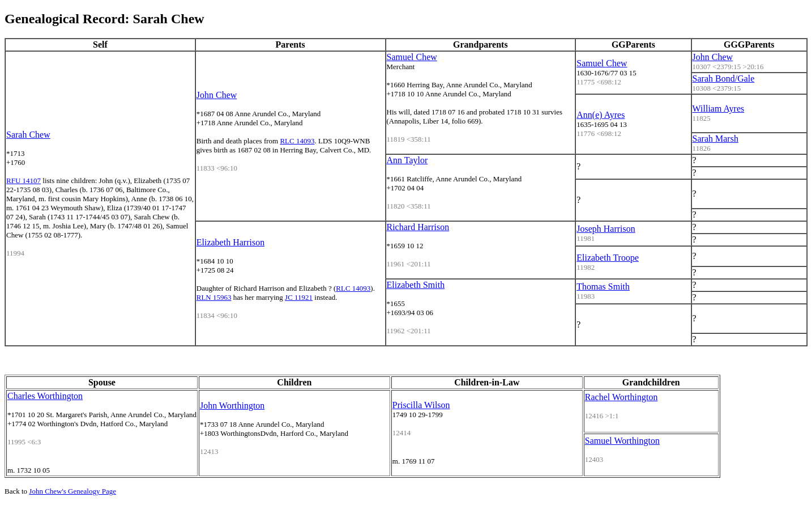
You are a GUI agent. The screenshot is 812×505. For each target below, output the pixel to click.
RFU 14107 (23, 181)
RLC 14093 (297, 141)
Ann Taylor (407, 160)
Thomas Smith (603, 287)
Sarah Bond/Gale (724, 78)
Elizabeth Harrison (230, 242)
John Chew (217, 95)
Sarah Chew (28, 135)
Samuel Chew (412, 57)
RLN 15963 (214, 297)
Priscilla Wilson (421, 405)
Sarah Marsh (715, 139)
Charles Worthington (45, 396)
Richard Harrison (418, 227)
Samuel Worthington (622, 441)
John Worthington (232, 406)
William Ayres (719, 109)
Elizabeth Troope (608, 258)
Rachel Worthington (621, 397)
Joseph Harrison (606, 229)
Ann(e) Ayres (601, 115)
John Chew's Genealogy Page (72, 491)
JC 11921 (299, 297)
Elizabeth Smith (416, 285)
